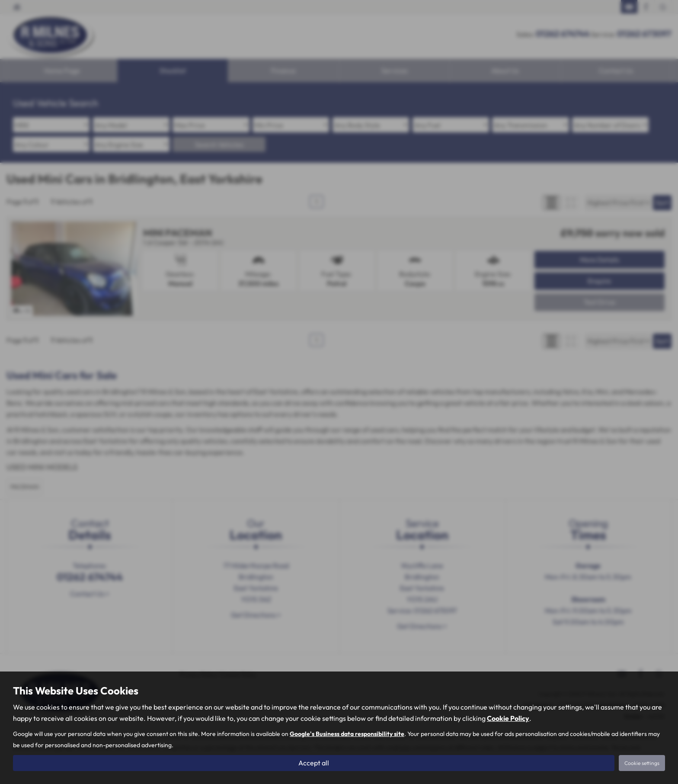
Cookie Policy (508, 718)
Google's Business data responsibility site (347, 734)
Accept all (314, 763)
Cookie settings (642, 763)
